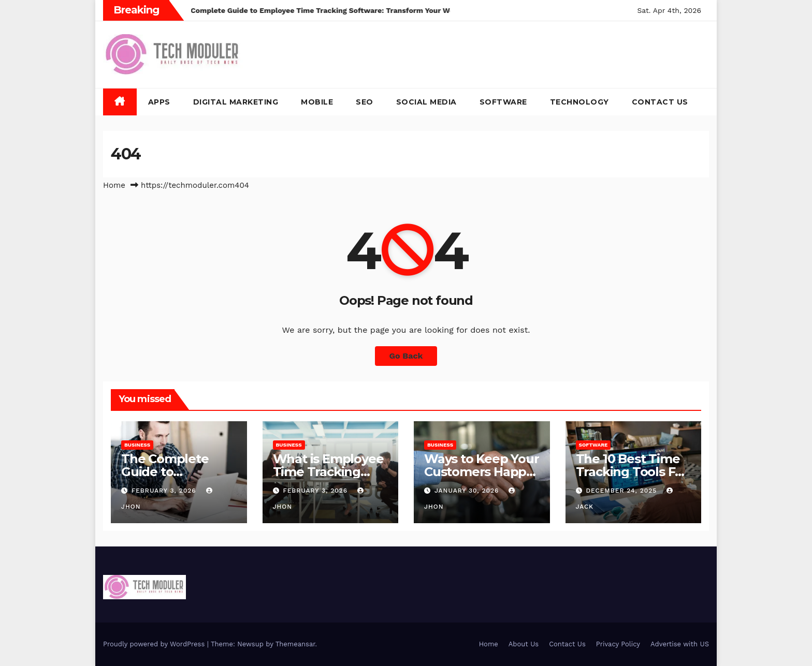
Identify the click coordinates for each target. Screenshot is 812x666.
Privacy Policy (618, 644)
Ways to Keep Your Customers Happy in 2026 (482, 472)
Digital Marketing (236, 102)
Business (137, 445)
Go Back (406, 356)
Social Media (426, 102)
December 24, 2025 (622, 491)
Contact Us (660, 102)
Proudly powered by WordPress (155, 644)
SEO (365, 102)
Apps (159, 102)
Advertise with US (680, 644)
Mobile (317, 102)
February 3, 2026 (165, 491)
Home (114, 185)
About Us (524, 644)
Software (503, 102)
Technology (579, 102)
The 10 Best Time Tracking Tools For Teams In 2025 (632, 472)
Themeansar (295, 644)
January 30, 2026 (468, 491)
